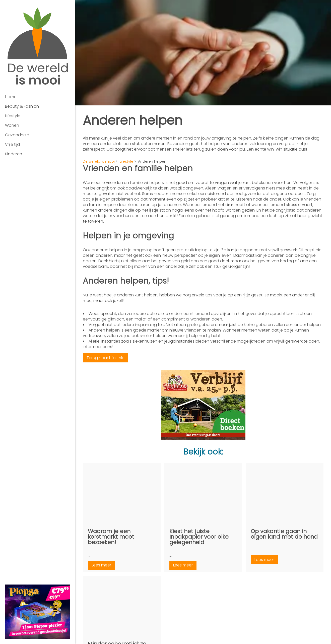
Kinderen (14, 154)
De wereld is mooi (99, 161)
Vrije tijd (12, 144)
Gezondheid (17, 135)
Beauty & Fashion (22, 106)
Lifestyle (13, 116)
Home (11, 97)
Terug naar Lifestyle (106, 358)
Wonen (12, 125)
